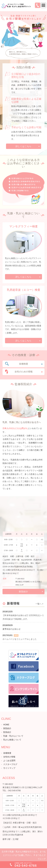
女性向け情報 (9, 757)
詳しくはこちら (23, 146)
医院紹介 (23, 592)
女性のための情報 (24, 372)
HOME (6, 725)
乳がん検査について (12, 740)
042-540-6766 (14, 791)
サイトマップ (9, 768)
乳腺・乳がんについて (13, 736)
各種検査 (24, 364)
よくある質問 (9, 761)
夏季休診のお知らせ (12, 629)
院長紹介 (7, 732)
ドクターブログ (10, 764)
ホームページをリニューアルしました (20, 639)
